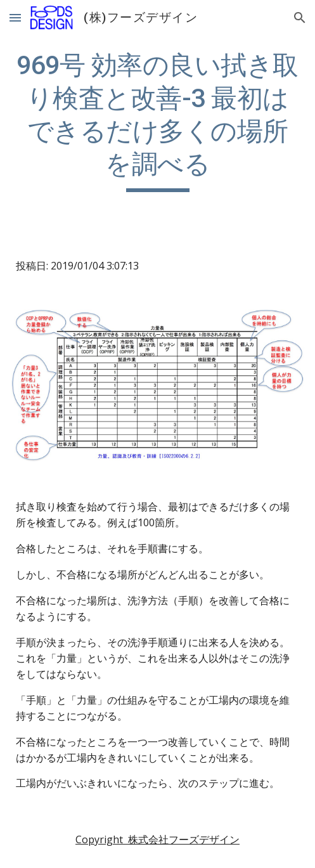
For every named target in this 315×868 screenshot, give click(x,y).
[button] (15, 17)
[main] (157, 120)
